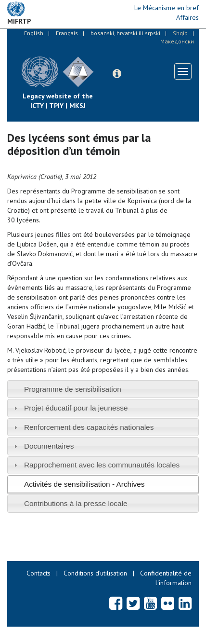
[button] (117, 74)
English (34, 33)
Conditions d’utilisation (95, 573)
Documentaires (49, 446)
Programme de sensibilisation (73, 389)
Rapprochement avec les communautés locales (102, 465)
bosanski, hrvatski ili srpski (125, 33)
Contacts (39, 573)
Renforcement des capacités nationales (89, 427)
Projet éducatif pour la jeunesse (76, 408)
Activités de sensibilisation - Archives (84, 484)
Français (67, 33)
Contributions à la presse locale (76, 503)
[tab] (103, 389)
